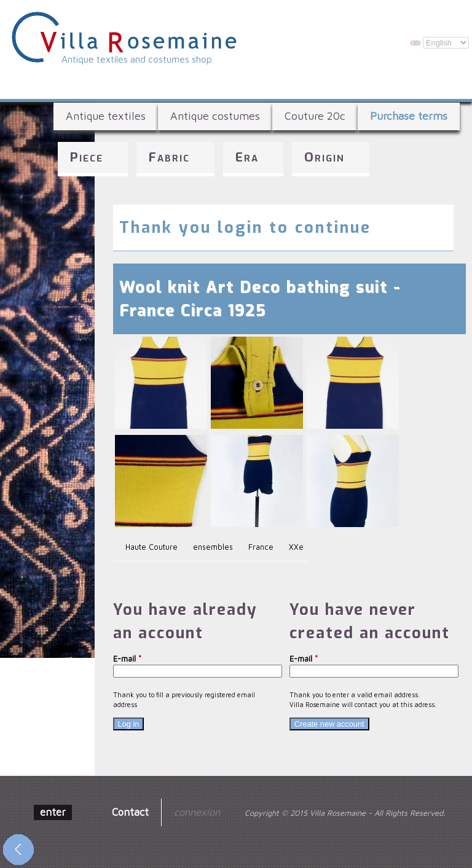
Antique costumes (215, 116)
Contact (130, 812)
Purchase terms (409, 116)
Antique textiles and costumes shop (137, 59)
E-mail (127, 659)
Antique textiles (106, 116)
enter (53, 812)
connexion (197, 812)
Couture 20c (315, 116)
